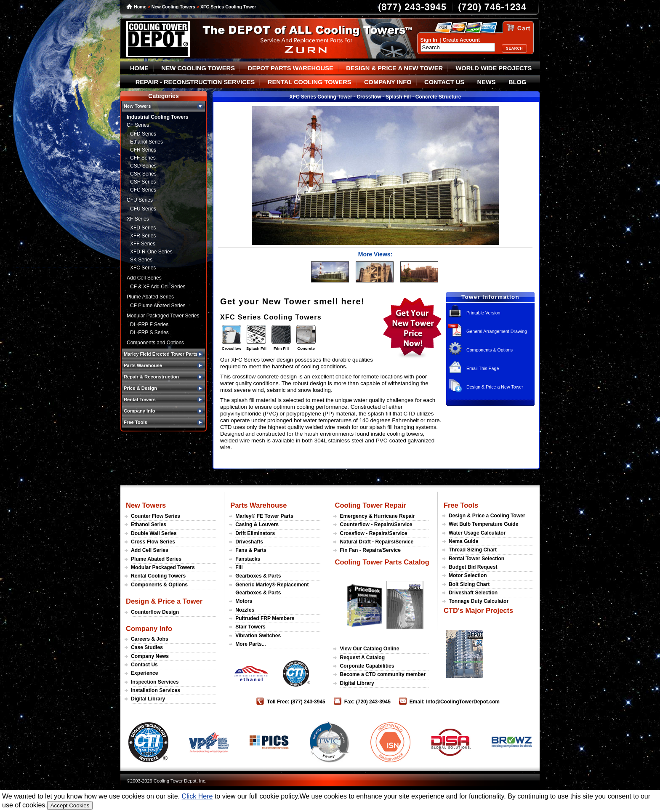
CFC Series (143, 190)
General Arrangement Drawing (497, 331)
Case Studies (147, 647)
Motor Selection (468, 575)
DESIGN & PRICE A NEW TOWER (394, 68)
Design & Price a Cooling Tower (487, 516)
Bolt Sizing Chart (469, 584)
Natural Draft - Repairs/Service (377, 542)
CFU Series (140, 200)
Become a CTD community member (383, 674)
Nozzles (245, 610)
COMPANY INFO (388, 82)
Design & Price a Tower (164, 601)
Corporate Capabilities (367, 666)
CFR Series (143, 150)
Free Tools (461, 505)
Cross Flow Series (153, 542)
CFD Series (143, 134)
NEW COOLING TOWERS (198, 68)
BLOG (517, 82)
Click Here (197, 796)
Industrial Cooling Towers (157, 117)
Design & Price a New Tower (495, 387)
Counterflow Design (155, 612)
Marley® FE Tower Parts (264, 516)
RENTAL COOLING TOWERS (310, 82)
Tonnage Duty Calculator (479, 601)
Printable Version (483, 313)
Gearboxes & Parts (258, 576)
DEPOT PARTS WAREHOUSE (290, 68)
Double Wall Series (154, 533)
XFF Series (143, 244)
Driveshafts (249, 542)
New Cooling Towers (173, 7)
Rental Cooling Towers (158, 576)
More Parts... (251, 644)
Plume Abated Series (150, 297)
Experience (145, 673)
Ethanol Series (146, 142)
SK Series (141, 260)
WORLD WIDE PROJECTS (494, 68)
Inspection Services (155, 682)
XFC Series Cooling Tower (228, 7)
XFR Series (143, 236)
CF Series (138, 125)
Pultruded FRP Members (265, 618)
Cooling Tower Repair (370, 505)
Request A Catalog (362, 658)
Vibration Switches (258, 636)
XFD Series (143, 228)
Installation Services (156, 690)
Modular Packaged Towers (163, 567)
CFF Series (143, 158)
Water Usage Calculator (477, 533)
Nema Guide (464, 541)
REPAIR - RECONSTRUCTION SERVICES (195, 82)
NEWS (487, 82)
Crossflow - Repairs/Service (373, 533)
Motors (244, 601)
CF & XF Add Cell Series (158, 287)
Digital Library (148, 699)
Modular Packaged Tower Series (163, 316)
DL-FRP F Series (149, 325)
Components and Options (155, 343)
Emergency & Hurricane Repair (377, 516)
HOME (139, 68)
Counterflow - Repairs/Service (376, 524)
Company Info (149, 628)
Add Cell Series (144, 278)
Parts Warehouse (258, 505)
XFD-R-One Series (151, 252)
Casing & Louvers (257, 524)
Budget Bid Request (473, 567)
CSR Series (143, 174)
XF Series (138, 219)
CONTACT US (444, 82)
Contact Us (144, 665)
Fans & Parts (251, 550)
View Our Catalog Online (369, 649)
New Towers (146, 505)
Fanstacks (248, 559)
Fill (239, 567)
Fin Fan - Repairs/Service (370, 550)
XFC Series (143, 268)
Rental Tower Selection (476, 559)
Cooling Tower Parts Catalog (382, 562)
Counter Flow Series (156, 516)
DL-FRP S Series (149, 333)
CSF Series (143, 182)
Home (140, 7)
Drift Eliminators (255, 533)
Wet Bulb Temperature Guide (484, 524)
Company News (150, 656)
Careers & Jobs (150, 639)
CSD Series (143, 166)
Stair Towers (250, 627)
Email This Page (483, 368)
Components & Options (490, 350)
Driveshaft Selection (473, 593)
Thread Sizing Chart (473, 550)
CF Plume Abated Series (158, 306)
